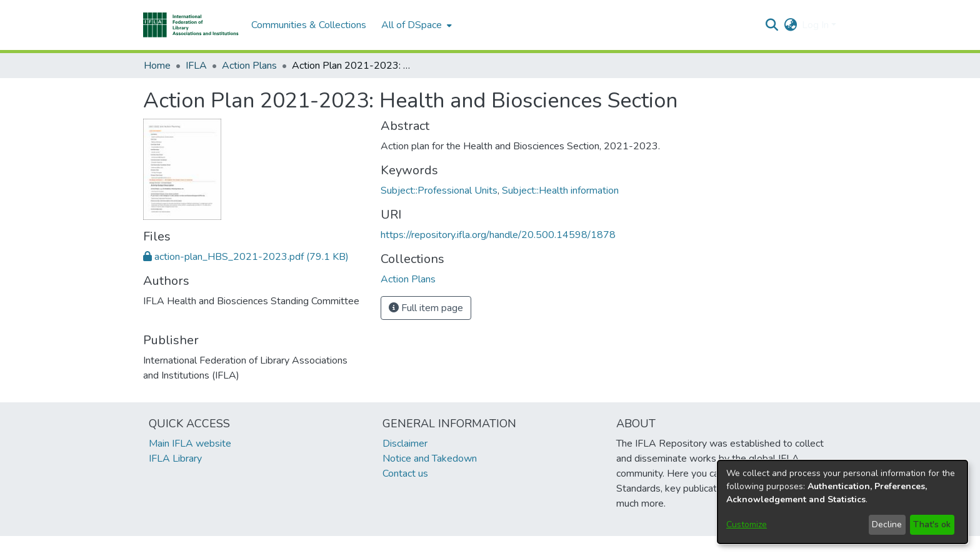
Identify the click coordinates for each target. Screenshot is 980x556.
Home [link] (157, 66)
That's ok (932, 524)
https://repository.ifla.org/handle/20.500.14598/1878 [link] (498, 235)
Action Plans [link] (249, 66)
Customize (747, 524)
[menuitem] (415, 25)
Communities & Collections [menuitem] (309, 25)
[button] (191, 25)
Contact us (405, 474)
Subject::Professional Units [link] (439, 191)
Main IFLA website (190, 444)
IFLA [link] (196, 66)
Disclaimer (405, 444)
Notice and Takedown (430, 459)
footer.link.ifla (435, 546)
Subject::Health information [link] (560, 191)
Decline (887, 524)
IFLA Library (175, 459)
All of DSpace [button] (412, 25)
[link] (246, 257)
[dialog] (842, 502)
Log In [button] (817, 25)
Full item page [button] (426, 308)
